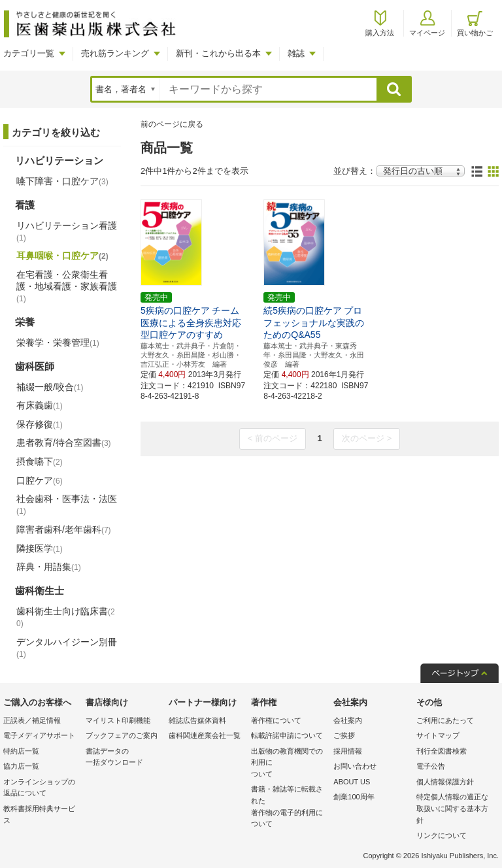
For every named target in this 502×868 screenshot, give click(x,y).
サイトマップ (438, 735)
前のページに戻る (172, 124)
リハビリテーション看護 (67, 231)
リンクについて (442, 835)
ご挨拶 (344, 735)
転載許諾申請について (287, 735)
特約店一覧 (21, 751)
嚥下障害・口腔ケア (62, 181)
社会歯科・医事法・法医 (67, 505)
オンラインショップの (41, 789)
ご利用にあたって (445, 720)
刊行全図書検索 (442, 751)
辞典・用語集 (49, 567)
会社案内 (348, 720)
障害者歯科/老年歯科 (64, 529)
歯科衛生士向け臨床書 (66, 617)
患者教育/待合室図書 (64, 442)
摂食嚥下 (40, 461)
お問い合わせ (355, 766)
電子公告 (431, 766)
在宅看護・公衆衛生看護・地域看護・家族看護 (67, 286)
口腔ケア (40, 480)
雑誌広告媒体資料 (197, 720)
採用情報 (348, 751)
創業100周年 (354, 797)
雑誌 (296, 53)
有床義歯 (40, 405)
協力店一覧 (21, 766)
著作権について (276, 720)
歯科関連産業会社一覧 (205, 735)
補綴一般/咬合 (50, 387)
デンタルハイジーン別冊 (67, 648)
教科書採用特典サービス (39, 814)
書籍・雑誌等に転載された (289, 807)
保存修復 (40, 424)
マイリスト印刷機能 (118, 720)
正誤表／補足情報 (32, 720)
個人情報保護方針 (445, 782)
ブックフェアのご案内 (122, 735)
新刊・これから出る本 (218, 53)
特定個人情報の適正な (454, 810)
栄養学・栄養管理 (58, 342)
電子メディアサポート (39, 735)
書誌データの (124, 758)
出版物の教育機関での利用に (289, 764)
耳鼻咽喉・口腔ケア (62, 256)
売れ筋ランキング (115, 53)
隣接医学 (40, 548)
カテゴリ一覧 (29, 53)
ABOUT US (352, 782)
